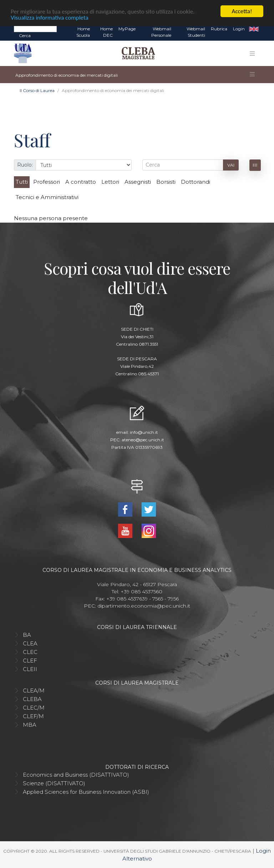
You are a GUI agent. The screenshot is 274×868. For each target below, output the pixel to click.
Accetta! (242, 11)
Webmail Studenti (196, 32)
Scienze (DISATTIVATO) (54, 783)
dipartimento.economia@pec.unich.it (144, 605)
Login (239, 29)
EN (254, 29)
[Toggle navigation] (252, 53)
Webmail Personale (161, 32)
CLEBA (32, 699)
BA (27, 634)
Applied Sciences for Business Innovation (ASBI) (86, 791)
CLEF (30, 660)
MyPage (127, 29)
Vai (231, 165)
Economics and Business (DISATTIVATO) (76, 774)
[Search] (35, 29)
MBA (30, 724)
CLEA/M (34, 690)
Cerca (25, 35)
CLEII (30, 669)
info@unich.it (144, 432)
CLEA (30, 643)
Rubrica (219, 29)
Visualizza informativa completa (50, 17)
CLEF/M (33, 716)
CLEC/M (34, 707)
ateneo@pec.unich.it (143, 440)
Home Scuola (83, 32)
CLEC (30, 652)
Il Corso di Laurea (37, 90)
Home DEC (106, 32)
